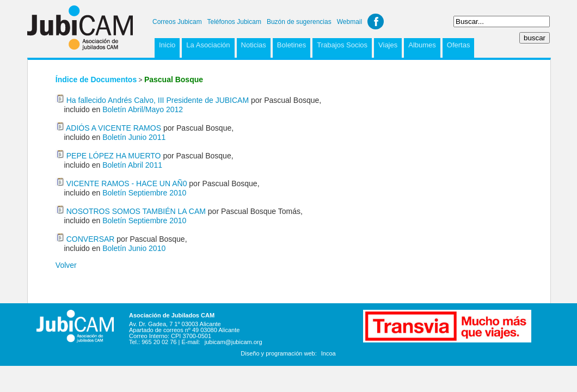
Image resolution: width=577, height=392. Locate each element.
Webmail (349, 22)
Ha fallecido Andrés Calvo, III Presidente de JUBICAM (159, 100)
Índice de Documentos (96, 79)
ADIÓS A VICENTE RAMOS (113, 128)
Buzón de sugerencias (299, 22)
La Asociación (208, 45)
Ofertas (459, 45)
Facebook (376, 22)
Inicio (167, 45)
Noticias (254, 45)
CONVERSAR (91, 239)
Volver (66, 265)
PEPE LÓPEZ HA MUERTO (114, 156)
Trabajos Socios (342, 45)
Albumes (422, 45)
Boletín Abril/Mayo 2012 (143, 109)
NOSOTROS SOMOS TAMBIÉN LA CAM (137, 211)
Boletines (291, 45)
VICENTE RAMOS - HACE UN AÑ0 (128, 183)
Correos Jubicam (177, 22)
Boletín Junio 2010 (134, 248)
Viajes (388, 45)
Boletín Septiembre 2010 (144, 193)
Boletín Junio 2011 (134, 137)
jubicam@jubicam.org (234, 342)
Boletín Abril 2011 (132, 165)
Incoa (329, 353)
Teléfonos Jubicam (234, 22)
